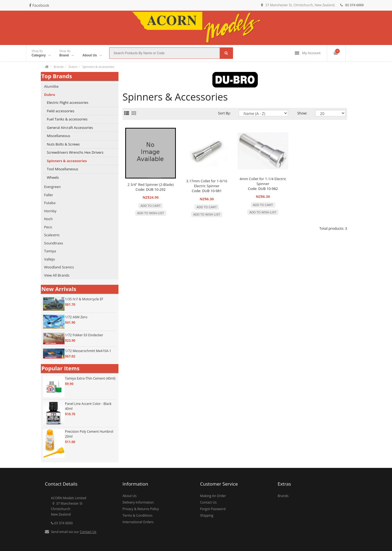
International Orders (138, 522)
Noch (48, 219)
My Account (308, 53)
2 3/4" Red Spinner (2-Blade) (150, 184)
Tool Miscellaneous (62, 169)
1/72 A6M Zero (76, 317)
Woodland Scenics (59, 267)
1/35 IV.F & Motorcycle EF (84, 299)
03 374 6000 (62, 523)
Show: (302, 113)
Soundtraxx (54, 243)
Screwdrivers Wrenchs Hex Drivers (75, 152)
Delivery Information (138, 502)
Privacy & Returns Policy (141, 509)
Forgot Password (213, 509)
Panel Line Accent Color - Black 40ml (88, 406)
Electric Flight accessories (68, 102)
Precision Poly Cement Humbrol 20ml (89, 434)
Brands (59, 67)
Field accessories (61, 111)
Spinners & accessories (98, 67)
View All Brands (57, 275)
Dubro (73, 67)
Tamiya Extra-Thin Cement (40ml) (90, 378)
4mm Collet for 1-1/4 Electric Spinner (263, 181)
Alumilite (51, 86)
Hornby (50, 211)
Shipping (207, 515)
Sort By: (224, 113)
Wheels (53, 177)
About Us (129, 496)
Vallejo (50, 259)
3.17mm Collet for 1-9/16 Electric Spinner (207, 183)
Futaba (50, 203)
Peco (48, 227)
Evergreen (52, 187)
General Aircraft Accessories (70, 128)
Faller (49, 195)
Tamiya (50, 251)
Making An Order (213, 496)
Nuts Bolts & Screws (63, 144)
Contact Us (88, 532)
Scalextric (52, 235)
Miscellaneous (59, 136)
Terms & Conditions (137, 515)
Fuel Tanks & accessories (67, 119)
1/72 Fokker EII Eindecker (84, 335)
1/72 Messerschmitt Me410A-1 (88, 351)
